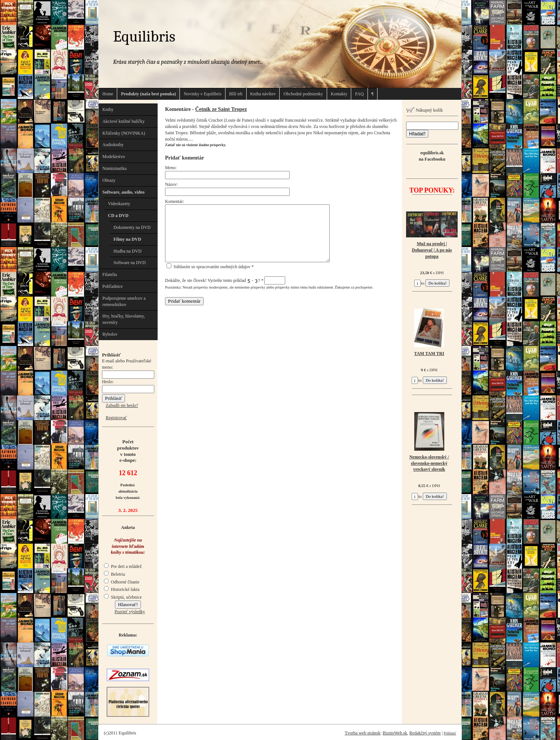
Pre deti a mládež (123, 566)
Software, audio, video (123, 192)
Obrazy (109, 180)
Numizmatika (114, 168)
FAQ (359, 94)
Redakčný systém (425, 733)
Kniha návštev (263, 94)
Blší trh (236, 94)
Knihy (108, 109)
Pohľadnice (113, 286)
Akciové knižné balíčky (123, 121)
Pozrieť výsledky (130, 612)
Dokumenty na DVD (132, 227)
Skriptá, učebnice (123, 597)
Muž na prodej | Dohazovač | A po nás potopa (432, 250)
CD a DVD (118, 216)
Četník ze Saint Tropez (221, 109)
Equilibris (144, 37)
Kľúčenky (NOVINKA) (124, 133)
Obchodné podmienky (303, 94)
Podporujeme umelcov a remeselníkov (124, 301)
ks (419, 283)
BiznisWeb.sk (395, 733)
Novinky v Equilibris (202, 94)
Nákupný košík (424, 110)
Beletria (114, 574)
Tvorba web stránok (362, 733)
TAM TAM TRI (429, 353)
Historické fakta (122, 589)
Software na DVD (130, 263)
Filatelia (110, 274)
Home (108, 94)
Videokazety (119, 204)
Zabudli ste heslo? (122, 405)
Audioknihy (113, 145)
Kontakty (339, 94)
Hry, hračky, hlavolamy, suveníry (124, 319)
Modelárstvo (114, 157)
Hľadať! (417, 134)
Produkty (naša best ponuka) (148, 94)
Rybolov (110, 334)
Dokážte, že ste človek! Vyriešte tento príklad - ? (225, 280)
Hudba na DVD (127, 251)
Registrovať (116, 418)
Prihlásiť (450, 733)
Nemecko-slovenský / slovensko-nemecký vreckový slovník (429, 463)
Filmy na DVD (127, 239)
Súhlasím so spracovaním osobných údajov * (210, 267)
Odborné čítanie (122, 582)
